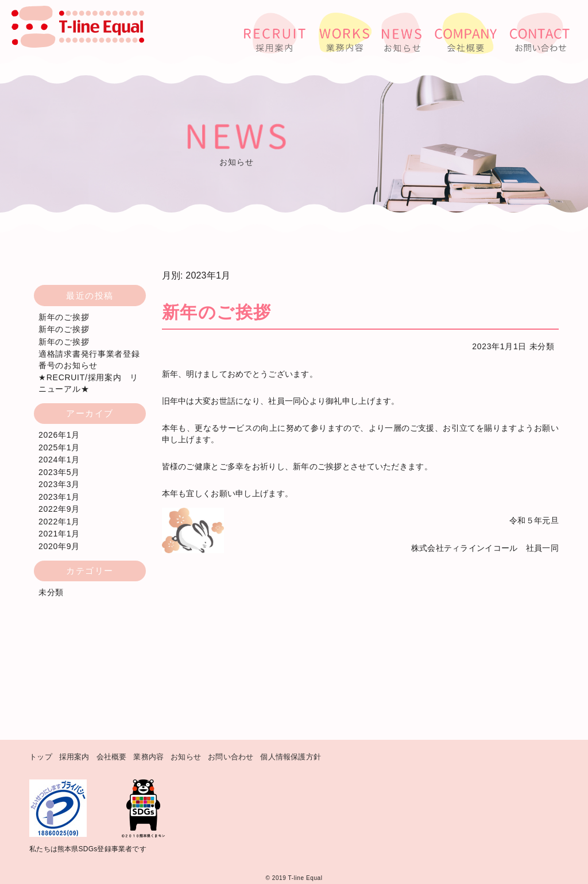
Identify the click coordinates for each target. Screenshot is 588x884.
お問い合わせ (231, 757)
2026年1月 (59, 435)
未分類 (542, 346)
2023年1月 (59, 497)
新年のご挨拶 (64, 317)
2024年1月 (59, 460)
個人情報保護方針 (291, 757)
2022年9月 (59, 509)
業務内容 (148, 757)
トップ (41, 757)
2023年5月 (59, 472)
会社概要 (112, 757)
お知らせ (186, 757)
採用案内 (74, 757)
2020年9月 (59, 546)
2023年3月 (59, 484)
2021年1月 (59, 534)
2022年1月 (59, 522)
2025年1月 (59, 447)
